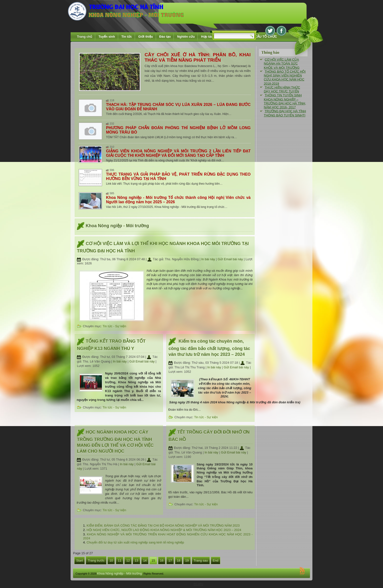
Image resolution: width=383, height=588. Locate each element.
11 (119, 560)
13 (136, 560)
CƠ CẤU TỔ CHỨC (263, 37)
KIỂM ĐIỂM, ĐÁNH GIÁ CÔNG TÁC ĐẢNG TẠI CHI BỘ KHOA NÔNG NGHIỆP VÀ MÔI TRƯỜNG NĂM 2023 (163, 526)
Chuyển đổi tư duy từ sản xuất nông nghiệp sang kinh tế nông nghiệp (135, 542)
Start (80, 560)
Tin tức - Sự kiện (114, 326)
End (216, 560)
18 (179, 560)
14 (145, 560)
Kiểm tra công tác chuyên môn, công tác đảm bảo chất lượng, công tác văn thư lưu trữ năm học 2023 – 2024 (209, 348)
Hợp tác (207, 37)
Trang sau (201, 560)
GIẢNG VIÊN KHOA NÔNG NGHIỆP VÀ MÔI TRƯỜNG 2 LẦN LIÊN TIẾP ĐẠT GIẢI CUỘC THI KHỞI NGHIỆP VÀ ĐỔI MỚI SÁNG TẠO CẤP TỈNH (178, 153)
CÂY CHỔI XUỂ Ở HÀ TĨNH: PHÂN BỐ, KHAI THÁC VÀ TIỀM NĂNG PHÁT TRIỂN (198, 57)
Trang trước (96, 560)
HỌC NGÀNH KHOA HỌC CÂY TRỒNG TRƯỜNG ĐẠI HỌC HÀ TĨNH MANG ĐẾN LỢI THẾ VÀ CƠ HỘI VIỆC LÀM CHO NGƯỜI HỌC (115, 442)
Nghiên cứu (186, 37)
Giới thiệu (146, 37)
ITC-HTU (198, 584)
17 (170, 560)
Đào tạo (165, 37)
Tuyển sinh (107, 37)
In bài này (209, 259)
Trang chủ (85, 37)
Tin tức (127, 37)
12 (128, 560)
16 (162, 560)
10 (111, 560)
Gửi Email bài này (231, 259)
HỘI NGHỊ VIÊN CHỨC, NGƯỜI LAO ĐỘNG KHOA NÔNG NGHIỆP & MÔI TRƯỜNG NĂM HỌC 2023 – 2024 (164, 530)
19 (187, 560)
